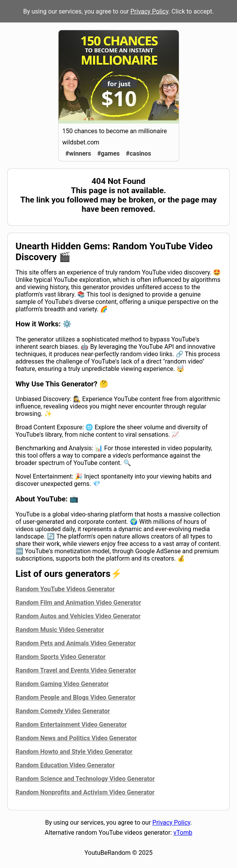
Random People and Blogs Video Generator (75, 697)
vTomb (183, 833)
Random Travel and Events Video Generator (76, 670)
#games (109, 154)
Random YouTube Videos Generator (65, 589)
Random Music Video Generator (60, 630)
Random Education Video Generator (65, 765)
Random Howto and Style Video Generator (74, 752)
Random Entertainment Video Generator (71, 725)
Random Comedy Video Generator (63, 711)
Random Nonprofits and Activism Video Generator (85, 792)
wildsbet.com (81, 142)
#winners (78, 154)
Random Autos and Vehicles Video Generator (78, 616)
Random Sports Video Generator (61, 657)
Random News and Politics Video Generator (76, 738)
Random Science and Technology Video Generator (85, 779)
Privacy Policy (149, 11)
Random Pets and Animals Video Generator (76, 643)
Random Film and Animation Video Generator (78, 603)
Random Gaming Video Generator (62, 684)
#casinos (139, 154)
